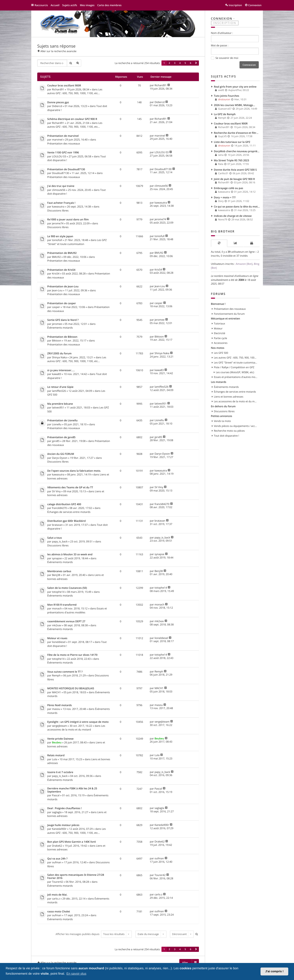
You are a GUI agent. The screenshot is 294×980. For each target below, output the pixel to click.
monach (57, 608)
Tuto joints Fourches (227, 96)
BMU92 (56, 257)
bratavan (57, 525)
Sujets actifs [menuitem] (70, 5)
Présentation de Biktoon (62, 337)
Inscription (225, 23)
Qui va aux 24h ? (57, 859)
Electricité (220, 333)
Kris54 (56, 273)
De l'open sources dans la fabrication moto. (74, 471)
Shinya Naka (59, 357)
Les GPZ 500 (221, 353)
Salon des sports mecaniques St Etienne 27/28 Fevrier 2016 (76, 876)
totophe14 (58, 592)
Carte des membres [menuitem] (109, 5)
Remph (56, 675)
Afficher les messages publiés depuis (94, 934)
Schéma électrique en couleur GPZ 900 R (72, 119)
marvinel (57, 140)
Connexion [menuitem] (255, 5)
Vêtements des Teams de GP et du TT (70, 488)
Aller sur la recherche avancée (58, 51)
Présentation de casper (62, 303)
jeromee (57, 324)
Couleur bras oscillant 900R (64, 86)
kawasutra (58, 207)
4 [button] (180, 63)
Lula (54, 759)
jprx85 (56, 441)
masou (56, 709)
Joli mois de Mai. (57, 895)
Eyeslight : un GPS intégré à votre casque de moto (78, 722)
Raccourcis (41, 5)
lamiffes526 (59, 391)
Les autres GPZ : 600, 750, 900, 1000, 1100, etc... (75, 91)
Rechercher (71, 63)
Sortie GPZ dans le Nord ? (63, 320)
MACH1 (56, 692)
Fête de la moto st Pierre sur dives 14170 (72, 655)
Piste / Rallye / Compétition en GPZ (234, 367)
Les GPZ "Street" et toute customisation (77, 242)
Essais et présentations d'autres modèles (77, 610)
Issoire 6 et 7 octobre (60, 772)
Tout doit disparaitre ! (227, 436)
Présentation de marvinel (63, 136)
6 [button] (190, 63)
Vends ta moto (222, 421)
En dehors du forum (223, 406)
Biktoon (57, 340)
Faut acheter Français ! (61, 203)
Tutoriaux (220, 323)
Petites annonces (222, 416)
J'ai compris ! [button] (274, 971)
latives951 (58, 407)
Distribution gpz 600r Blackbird (67, 521)
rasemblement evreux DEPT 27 (66, 621)
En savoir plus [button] (76, 974)
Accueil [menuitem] (55, 5)
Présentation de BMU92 (62, 253)
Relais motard (56, 755)
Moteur (218, 328)
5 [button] (185, 63)
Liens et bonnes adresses (229, 397)
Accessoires (221, 343)
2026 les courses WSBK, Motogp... (235, 105)
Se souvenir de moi (225, 58)
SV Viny (56, 491)
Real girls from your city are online (235, 87)
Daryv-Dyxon (60, 458)
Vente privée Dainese (61, 739)
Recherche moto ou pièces (229, 431)
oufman (57, 862)
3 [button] (175, 63)
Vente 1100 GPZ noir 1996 (63, 153)
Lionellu (57, 424)
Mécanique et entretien (226, 318)
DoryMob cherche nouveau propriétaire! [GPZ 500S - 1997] (237, 151)
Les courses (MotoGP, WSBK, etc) (235, 372)
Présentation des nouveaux (64, 143)
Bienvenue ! (218, 304)
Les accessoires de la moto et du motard (76, 728)
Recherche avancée (78, 63)
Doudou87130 (60, 173)
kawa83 (56, 374)
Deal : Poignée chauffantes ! (65, 808)
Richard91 (58, 89)
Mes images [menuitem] (87, 5)
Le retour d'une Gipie (60, 387)
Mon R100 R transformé (62, 605)
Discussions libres (58, 210)
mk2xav (57, 625)
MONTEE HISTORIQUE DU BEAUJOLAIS (71, 688)
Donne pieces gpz (58, 102)
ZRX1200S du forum (60, 354)
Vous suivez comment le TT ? (65, 672)
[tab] (219, 243)
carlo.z (56, 899)
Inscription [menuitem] (235, 5)
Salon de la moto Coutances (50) (67, 588)
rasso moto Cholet (59, 912)
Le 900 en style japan (60, 236)
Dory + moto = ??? (225, 197)
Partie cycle (221, 338)
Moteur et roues (57, 638)
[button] (196, 63)
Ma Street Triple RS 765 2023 (232, 160)
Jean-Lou (57, 290)
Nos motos (218, 348)
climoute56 (59, 190)
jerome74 (58, 223)
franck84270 (59, 508)
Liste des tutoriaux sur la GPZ (232, 142)
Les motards (219, 382)
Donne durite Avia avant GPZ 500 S (235, 170)
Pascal (56, 795)
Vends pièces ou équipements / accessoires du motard (236, 426)
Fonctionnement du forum (229, 314)
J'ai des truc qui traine (61, 186)
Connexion (222, 19)
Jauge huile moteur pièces (63, 825)
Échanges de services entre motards (69, 512)
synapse (57, 558)
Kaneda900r (59, 829)
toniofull (57, 240)
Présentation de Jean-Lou (63, 287)
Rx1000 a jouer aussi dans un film (68, 220)
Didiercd (57, 106)
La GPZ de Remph (225, 114)
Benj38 (56, 575)
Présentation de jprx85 (62, 437)
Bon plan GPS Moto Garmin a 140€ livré (72, 842)
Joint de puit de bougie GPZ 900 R (234, 179)
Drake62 (57, 846)
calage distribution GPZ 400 (64, 504)
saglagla (57, 812)
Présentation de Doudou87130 (66, 169)
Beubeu (57, 742)
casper (56, 307)
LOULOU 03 (59, 156)
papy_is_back (60, 541)
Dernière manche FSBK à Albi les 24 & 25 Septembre (72, 790)
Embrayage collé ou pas (229, 188)
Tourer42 (57, 882)
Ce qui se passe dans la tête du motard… (237, 207)
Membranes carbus (59, 571)
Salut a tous (55, 538)
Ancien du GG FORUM (61, 454)
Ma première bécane (60, 404)
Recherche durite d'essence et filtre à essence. (237, 133)
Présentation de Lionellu (63, 421)
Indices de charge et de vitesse (233, 216)
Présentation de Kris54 (61, 270)
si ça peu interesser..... (61, 370)
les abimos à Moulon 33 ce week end (70, 555)
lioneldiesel (59, 642)
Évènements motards (60, 328)
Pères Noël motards (60, 705)
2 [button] (169, 63)
